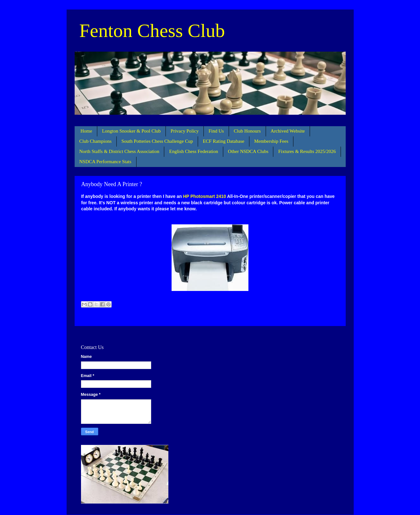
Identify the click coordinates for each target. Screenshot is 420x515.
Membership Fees (271, 141)
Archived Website (288, 131)
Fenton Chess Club (152, 31)
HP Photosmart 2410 (205, 196)
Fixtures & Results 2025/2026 (307, 151)
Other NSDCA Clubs (248, 151)
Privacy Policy (185, 131)
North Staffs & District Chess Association (119, 151)
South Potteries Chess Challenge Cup (157, 141)
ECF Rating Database (224, 141)
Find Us (216, 131)
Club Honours (247, 131)
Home (86, 131)
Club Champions (96, 141)
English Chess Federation (193, 151)
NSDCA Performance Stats (105, 162)
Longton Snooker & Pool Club (131, 131)
